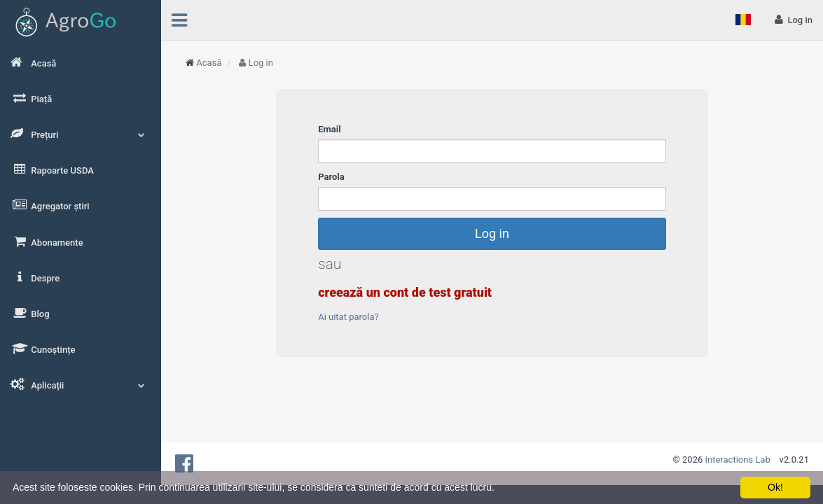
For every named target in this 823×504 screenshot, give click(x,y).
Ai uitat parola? (348, 317)
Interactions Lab (738, 460)
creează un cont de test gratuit (405, 292)
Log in (492, 233)
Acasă (209, 63)
